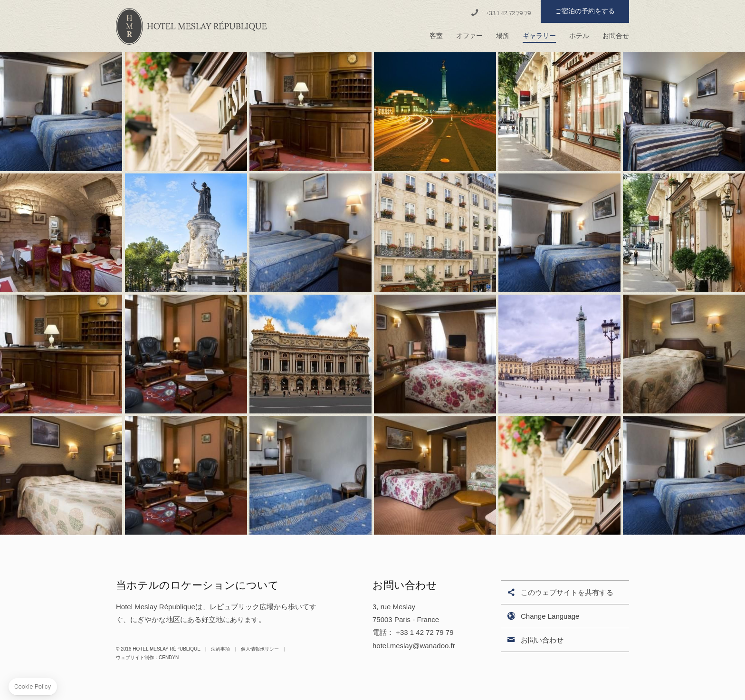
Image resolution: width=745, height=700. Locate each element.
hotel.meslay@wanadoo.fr (414, 646)
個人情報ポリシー (260, 649)
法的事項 (220, 649)
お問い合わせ (535, 640)
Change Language (542, 617)
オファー (469, 36)
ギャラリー (539, 36)
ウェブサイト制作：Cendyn (147, 657)
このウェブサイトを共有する (559, 593)
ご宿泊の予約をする (585, 11)
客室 (436, 36)
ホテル (579, 36)
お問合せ (616, 36)
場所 (503, 36)
